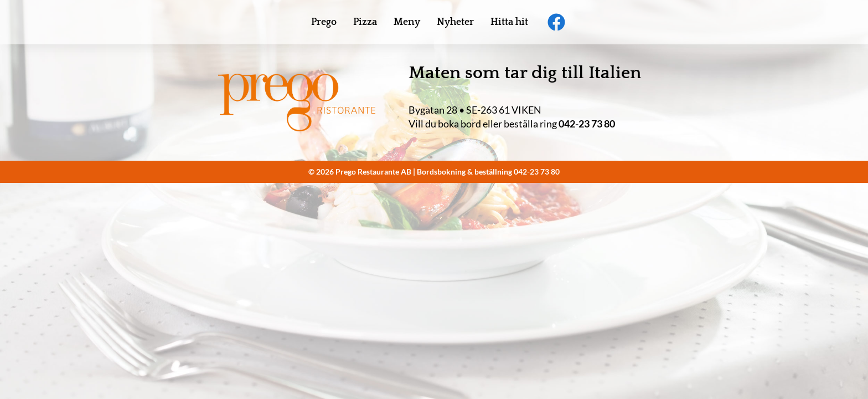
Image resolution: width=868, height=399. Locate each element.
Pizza (365, 22)
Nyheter (455, 22)
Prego (324, 22)
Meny (407, 22)
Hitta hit (509, 22)
